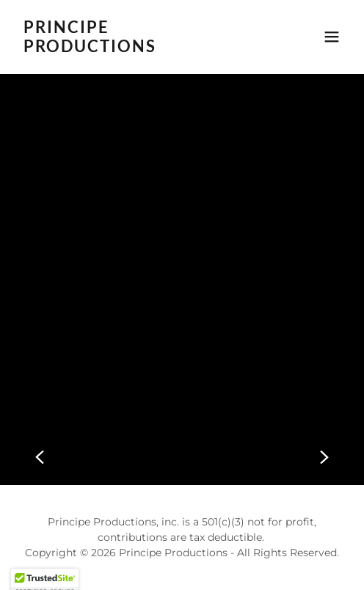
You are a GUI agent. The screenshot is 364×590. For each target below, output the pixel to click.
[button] (332, 37)
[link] (133, 48)
